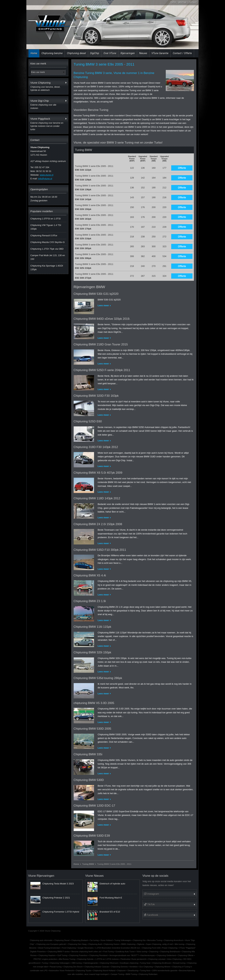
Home (173, 2)
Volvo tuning (142, 952)
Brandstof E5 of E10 (110, 912)
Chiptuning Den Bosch (73, 967)
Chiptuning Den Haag (77, 944)
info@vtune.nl (45, 179)
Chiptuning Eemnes (119, 967)
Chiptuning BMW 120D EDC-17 (94, 806)
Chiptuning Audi (95, 944)
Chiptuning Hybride (85, 959)
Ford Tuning (109, 952)
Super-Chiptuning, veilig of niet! (160, 944)
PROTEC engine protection (45, 959)
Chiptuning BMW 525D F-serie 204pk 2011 (102, 370)
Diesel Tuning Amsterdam (49, 948)
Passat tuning (56, 967)
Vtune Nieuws (94, 876)
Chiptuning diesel (76, 53)
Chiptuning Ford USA (151, 948)
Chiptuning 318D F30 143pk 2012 (96, 447)
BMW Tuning (131, 974)
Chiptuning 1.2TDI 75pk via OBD (47, 249)
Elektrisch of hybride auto (112, 884)
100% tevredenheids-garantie (165, 971)
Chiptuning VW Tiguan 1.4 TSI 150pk (46, 227)
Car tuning (94, 940)
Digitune (141, 944)
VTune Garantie (160, 53)
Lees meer (103, 305)
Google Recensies (85, 948)
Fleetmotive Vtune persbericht (134, 959)
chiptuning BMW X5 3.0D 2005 (94, 703)
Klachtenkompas (148, 955)
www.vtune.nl (47, 175)
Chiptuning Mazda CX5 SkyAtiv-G (48, 242)
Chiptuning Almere (162, 967)
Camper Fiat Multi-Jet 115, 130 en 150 (48, 257)
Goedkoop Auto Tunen (125, 952)
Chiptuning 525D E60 (88, 421)
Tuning (45, 963)
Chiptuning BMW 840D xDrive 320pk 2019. (102, 319)
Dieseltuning (133, 971)
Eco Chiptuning (146, 967)
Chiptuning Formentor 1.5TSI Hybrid (61, 912)
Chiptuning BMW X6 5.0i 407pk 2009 (98, 473)
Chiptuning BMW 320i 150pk (92, 652)
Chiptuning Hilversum (109, 963)
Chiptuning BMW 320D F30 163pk (96, 396)
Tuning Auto (145, 971)
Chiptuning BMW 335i (88, 754)
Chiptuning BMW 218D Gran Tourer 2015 (101, 344)
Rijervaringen (128, 53)
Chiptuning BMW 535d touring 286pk (98, 678)
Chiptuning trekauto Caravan (97, 967)
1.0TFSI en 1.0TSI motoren (107, 959)
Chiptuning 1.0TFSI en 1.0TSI (46, 219)
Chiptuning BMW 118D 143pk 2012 (97, 498)
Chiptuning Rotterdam (148, 974)
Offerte (182, 168)
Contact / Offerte (182, 53)
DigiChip (95, 53)
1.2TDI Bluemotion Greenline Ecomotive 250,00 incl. (118, 948)
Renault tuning (179, 963)
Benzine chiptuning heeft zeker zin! (86, 952)
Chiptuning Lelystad (157, 959)
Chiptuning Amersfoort (173, 940)
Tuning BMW (88, 864)
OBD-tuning (77, 963)
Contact (193, 2)
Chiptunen (121, 971)
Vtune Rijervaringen (41, 876)
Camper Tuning (117, 974)
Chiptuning (154, 952)
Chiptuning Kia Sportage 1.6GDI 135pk (47, 268)
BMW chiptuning (128, 944)
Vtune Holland (106, 940)
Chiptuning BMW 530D (89, 780)
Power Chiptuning (170, 948)
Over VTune (110, 53)
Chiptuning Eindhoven (162, 963)
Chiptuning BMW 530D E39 (92, 836)
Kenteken (134, 967)
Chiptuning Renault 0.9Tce (44, 236)
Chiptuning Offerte (186, 955)
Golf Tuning (62, 955)
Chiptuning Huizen (111, 944)
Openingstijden (39, 189)
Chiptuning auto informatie (41, 940)
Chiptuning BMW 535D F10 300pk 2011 (100, 550)
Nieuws (143, 53)
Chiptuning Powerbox (78, 955)
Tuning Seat (145, 963)
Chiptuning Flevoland (98, 955)
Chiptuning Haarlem (47, 955)
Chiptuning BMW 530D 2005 (92, 729)
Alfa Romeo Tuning (67, 959)
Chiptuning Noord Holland (104, 971)
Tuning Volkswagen (123, 940)
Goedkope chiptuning (129, 963)
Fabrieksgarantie (91, 963)
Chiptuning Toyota (83, 971)
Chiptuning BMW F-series (59, 952)
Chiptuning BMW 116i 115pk (92, 627)
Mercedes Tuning (155, 940)
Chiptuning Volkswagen (60, 963)
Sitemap (182, 2)
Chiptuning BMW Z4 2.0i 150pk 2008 (98, 524)
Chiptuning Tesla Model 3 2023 (58, 884)
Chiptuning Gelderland (166, 955)
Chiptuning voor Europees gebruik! (51, 944)
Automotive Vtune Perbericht (62, 971)
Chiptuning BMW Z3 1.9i (90, 601)
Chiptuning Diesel (62, 940)
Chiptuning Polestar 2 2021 (56, 898)
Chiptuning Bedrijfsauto (170, 952)
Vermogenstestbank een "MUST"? (124, 955)
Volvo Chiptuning (174, 959)
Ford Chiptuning (69, 948)
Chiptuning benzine (52, 53)
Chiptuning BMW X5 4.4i (90, 575)
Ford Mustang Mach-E (111, 898)
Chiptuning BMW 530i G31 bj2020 (96, 294)
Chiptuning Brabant (80, 940)
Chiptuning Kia (139, 940)
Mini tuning (179, 944)
